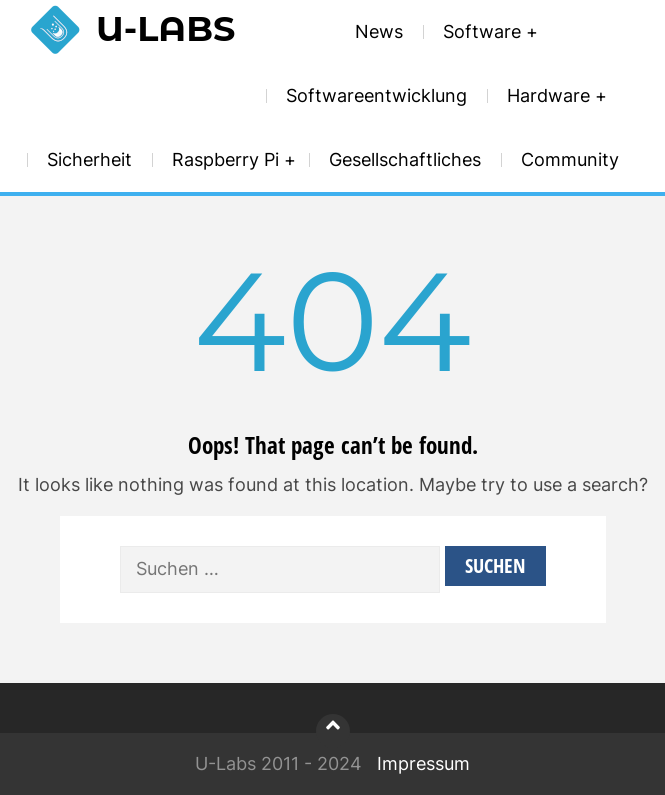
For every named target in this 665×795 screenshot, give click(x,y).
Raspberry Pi (225, 159)
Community (570, 159)
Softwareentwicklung (376, 95)
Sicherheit (89, 159)
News (379, 31)
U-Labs (165, 28)
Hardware (548, 95)
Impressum (423, 763)
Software (482, 31)
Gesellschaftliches (405, 159)
